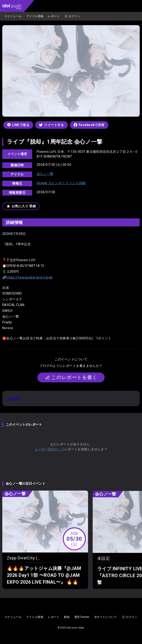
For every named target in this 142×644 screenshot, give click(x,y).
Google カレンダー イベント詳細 (61, 183)
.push (12, 6)
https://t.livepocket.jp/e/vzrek (29, 277)
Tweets (14, 398)
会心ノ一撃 (45, 174)
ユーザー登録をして (50, 449)
